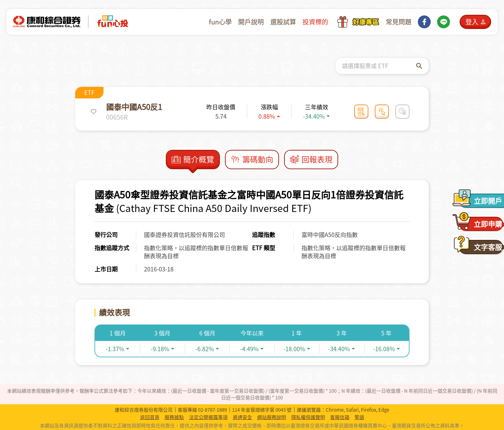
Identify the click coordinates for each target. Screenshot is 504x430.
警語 (359, 417)
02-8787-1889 (212, 410)
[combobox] (379, 66)
